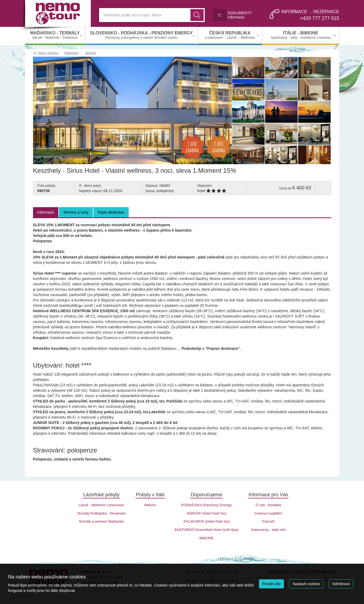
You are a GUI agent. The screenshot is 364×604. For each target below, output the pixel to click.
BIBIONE (206, 538)
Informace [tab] (46, 212)
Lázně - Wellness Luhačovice (101, 505)
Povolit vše (272, 584)
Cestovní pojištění (268, 513)
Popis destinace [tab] (111, 212)
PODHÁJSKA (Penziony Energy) (206, 505)
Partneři (268, 521)
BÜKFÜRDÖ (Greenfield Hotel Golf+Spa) (206, 530)
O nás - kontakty (269, 505)
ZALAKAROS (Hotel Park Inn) (206, 521)
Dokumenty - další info (268, 530)
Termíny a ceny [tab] (76, 212)
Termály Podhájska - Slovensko (101, 513)
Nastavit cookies (306, 584)
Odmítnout (341, 584)
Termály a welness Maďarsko (101, 521)
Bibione (150, 505)
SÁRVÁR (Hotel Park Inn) (207, 513)
